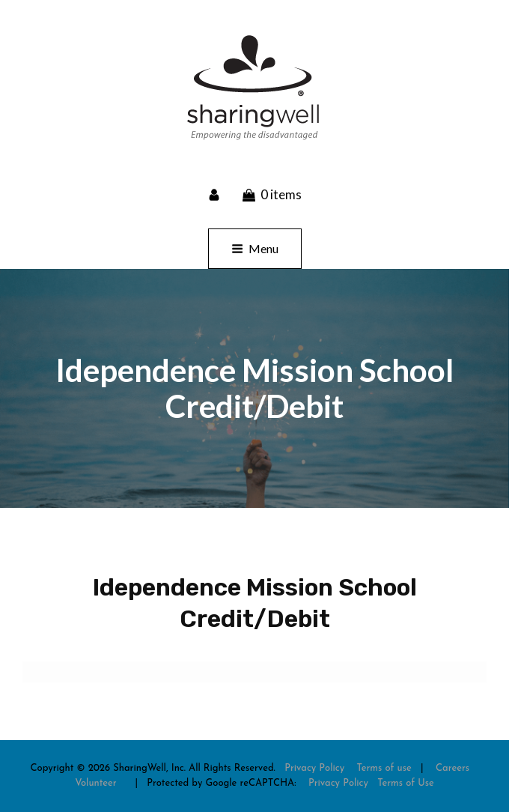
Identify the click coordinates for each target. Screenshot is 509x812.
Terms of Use (406, 783)
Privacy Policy (314, 768)
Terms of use (384, 768)
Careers (452, 768)
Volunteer (96, 783)
